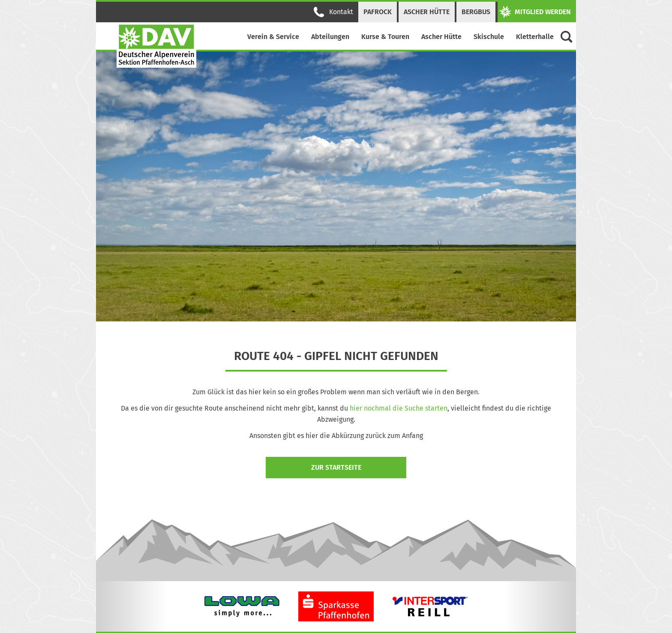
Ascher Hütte (427, 12)
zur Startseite (336, 467)
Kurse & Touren (385, 37)
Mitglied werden (535, 12)
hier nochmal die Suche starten (399, 408)
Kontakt (333, 12)
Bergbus (476, 12)
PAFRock (378, 12)
